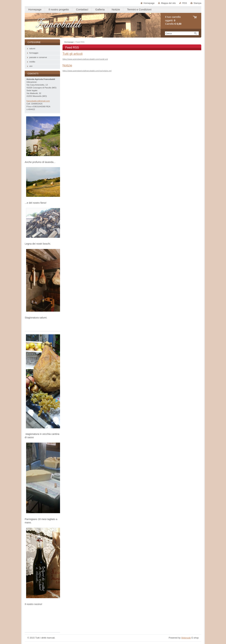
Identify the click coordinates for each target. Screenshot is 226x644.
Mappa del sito (168, 3)
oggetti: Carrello (173, 20)
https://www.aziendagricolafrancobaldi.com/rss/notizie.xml (87, 71)
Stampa (197, 3)
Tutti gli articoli (73, 54)
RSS (185, 3)
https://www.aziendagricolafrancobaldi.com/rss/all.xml (85, 59)
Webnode (186, 638)
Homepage (149, 3)
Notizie (67, 65)
